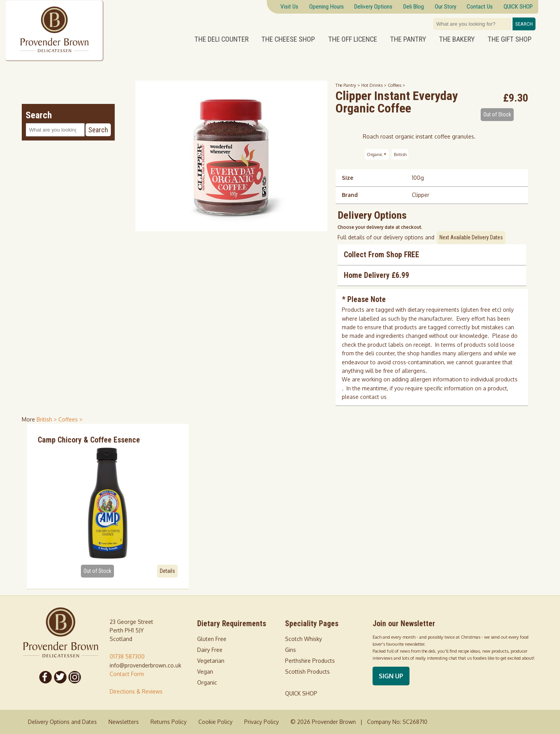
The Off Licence (353, 39)
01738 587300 (127, 656)
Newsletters (124, 722)
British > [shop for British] (47, 419)
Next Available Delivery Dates (471, 237)
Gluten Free (212, 639)
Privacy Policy (262, 722)
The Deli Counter (221, 39)
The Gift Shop (510, 39)
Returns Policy (169, 722)
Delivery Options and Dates (62, 722)
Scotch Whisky (304, 639)
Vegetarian (211, 661)
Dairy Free (210, 650)
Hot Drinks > (374, 85)
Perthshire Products (310, 661)
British (400, 154)
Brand (350, 195)
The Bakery (457, 39)
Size (347, 178)
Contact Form (127, 674)
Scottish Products (307, 672)
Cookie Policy (215, 722)
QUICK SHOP (301, 693)
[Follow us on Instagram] (75, 677)
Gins (290, 650)
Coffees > (396, 85)
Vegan (205, 672)
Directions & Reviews (136, 691)
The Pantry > (348, 85)
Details (167, 571)
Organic (376, 154)
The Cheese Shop (288, 39)
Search (524, 24)
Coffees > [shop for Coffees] (70, 419)
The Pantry (408, 39)
